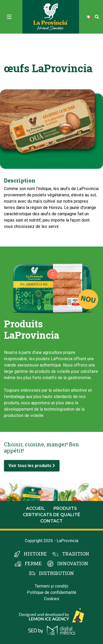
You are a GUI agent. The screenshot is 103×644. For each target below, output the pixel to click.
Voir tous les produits (32, 466)
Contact (51, 521)
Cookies (52, 599)
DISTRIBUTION (57, 573)
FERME (33, 563)
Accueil (36, 508)
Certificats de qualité (51, 515)
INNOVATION (73, 563)
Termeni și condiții (51, 586)
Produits (65, 508)
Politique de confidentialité (52, 592)
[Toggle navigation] (9, 17)
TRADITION (76, 554)
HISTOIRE (35, 554)
